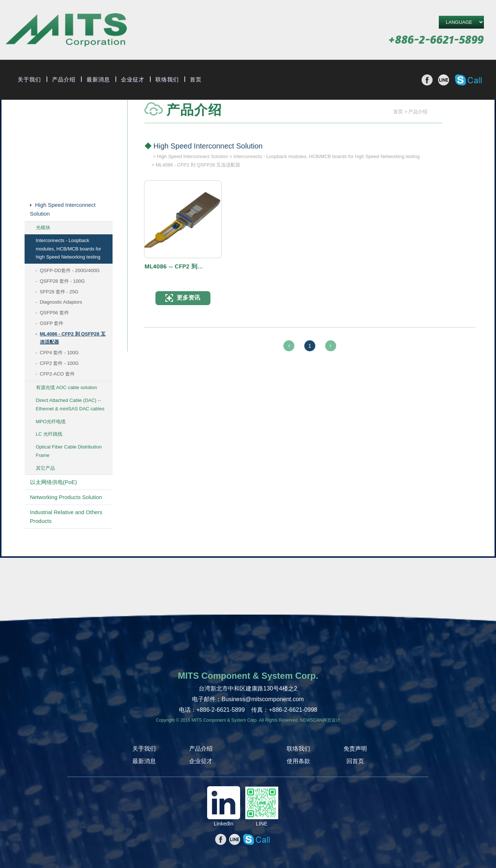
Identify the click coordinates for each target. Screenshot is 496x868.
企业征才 (133, 80)
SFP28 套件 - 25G (59, 292)
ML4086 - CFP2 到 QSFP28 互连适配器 (73, 338)
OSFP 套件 (52, 323)
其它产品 (45, 468)
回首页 (355, 761)
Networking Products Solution (66, 497)
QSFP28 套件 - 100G (63, 281)
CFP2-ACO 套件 (57, 374)
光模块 (43, 228)
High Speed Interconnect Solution (63, 209)
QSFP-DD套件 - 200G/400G (70, 270)
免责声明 (355, 749)
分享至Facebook (427, 80)
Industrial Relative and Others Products (66, 517)
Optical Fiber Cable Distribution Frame (69, 451)
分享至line (444, 80)
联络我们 (167, 80)
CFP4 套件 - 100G (59, 353)
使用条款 (298, 761)
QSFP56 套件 (54, 313)
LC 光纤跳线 (49, 434)
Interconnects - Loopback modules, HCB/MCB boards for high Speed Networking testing (69, 249)
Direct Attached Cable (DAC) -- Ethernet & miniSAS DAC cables (70, 404)
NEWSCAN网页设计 (320, 720)
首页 (196, 80)
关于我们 (29, 80)
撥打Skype (468, 80)
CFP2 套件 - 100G (59, 363)
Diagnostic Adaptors (61, 302)
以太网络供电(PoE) (54, 482)
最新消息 (98, 80)
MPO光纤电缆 (51, 422)
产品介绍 (64, 80)
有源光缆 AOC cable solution (67, 387)
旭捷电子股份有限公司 (66, 31)
